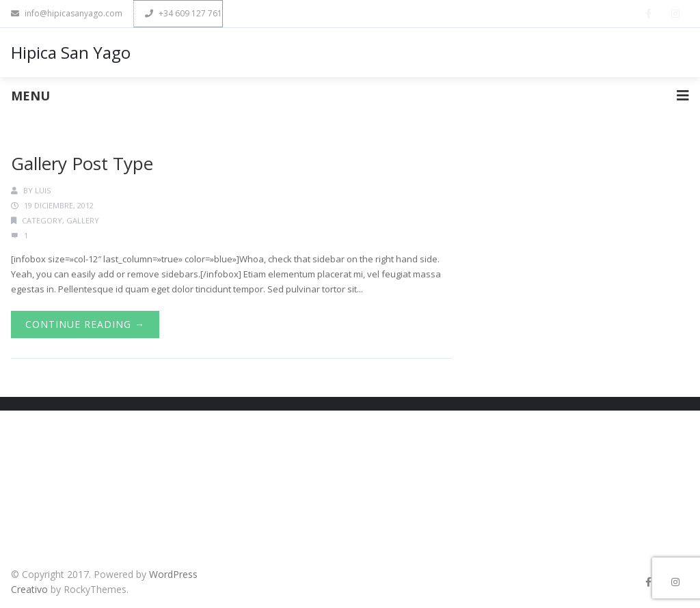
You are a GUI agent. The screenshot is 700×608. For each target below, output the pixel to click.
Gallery (83, 220)
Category (42, 220)
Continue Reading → (85, 324)
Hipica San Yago (71, 52)
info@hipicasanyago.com (67, 13)
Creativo (29, 589)
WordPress (173, 574)
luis (43, 190)
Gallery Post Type (82, 163)
